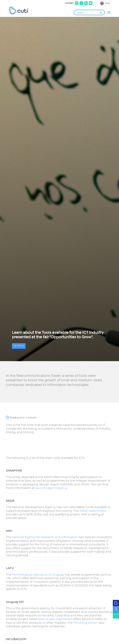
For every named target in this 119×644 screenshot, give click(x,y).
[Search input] (88, 13)
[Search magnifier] (101, 13)
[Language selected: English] (105, 3)
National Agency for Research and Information (45, 537)
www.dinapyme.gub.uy (51, 488)
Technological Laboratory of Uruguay (38, 575)
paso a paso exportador (55, 619)
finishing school (86, 623)
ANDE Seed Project (93, 511)
